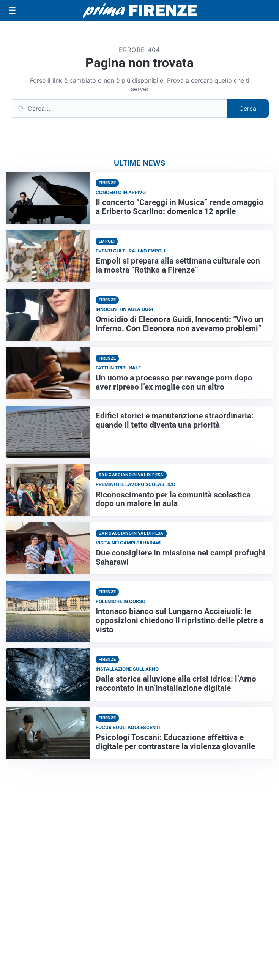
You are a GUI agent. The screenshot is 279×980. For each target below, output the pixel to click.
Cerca (248, 109)
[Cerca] (119, 109)
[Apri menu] (12, 11)
